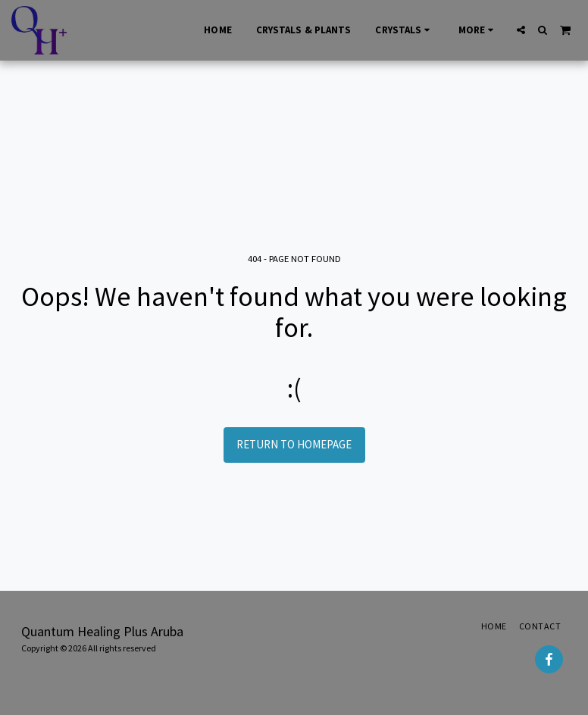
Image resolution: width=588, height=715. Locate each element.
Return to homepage (294, 444)
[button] (521, 30)
